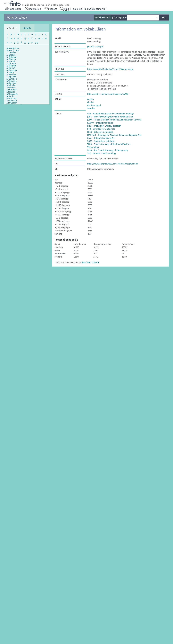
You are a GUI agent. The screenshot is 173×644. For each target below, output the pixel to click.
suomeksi (78, 9)
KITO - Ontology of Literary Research (104, 126)
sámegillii (101, 9)
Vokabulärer (15, 9)
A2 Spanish (12, 101)
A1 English (11, 55)
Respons (53, 9)
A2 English (11, 83)
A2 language (12, 94)
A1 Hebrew (11, 66)
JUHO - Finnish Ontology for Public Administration (110, 117)
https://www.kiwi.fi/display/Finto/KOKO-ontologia (110, 69)
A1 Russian (11, 75)
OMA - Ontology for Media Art (101, 138)
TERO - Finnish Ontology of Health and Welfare (109, 144)
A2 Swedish (12, 103)
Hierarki (27, 28)
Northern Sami (94, 105)
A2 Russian (12, 99)
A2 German (12, 90)
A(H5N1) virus (13, 51)
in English (90, 9)
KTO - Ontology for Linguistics (101, 129)
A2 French (11, 88)
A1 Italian (11, 68)
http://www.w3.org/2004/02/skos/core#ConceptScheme (113, 164)
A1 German (11, 64)
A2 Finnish (11, 85)
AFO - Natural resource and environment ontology (110, 114)
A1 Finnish (11, 59)
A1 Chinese (11, 53)
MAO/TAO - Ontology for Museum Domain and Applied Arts (114, 135)
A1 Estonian (12, 57)
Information (35, 9)
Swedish (91, 109)
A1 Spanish (11, 77)
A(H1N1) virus (13, 48)
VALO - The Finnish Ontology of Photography (108, 150)
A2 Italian (11, 92)
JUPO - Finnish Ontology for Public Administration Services (114, 120)
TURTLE (96, 263)
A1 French (11, 61)
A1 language (12, 70)
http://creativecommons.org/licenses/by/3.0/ (108, 94)
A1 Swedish (12, 79)
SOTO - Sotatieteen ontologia (101, 141)
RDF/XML (86, 263)
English (90, 99)
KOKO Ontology (17, 18)
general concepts (95, 47)
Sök (164, 18)
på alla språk (119, 18)
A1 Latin (10, 72)
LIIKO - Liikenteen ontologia (100, 132)
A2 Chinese (12, 81)
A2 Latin (10, 96)
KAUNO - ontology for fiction (100, 123)
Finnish (91, 102)
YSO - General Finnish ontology (102, 153)
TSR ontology (93, 147)
